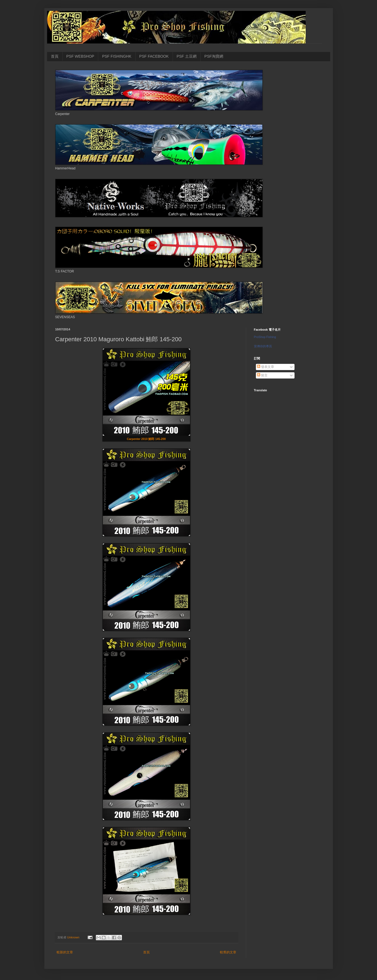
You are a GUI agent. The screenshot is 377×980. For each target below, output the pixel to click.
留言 (262, 375)
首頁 (55, 56)
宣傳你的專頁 (263, 346)
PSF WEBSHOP (80, 56)
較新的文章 (65, 952)
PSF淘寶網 (214, 56)
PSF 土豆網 (187, 56)
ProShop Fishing (265, 337)
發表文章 (266, 367)
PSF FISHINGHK (117, 56)
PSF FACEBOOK (154, 56)
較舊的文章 (228, 952)
